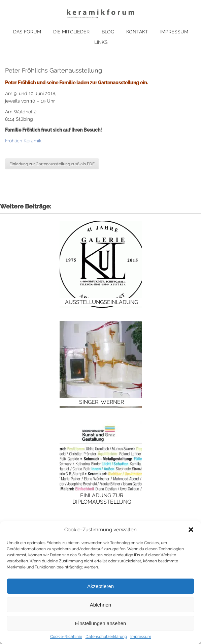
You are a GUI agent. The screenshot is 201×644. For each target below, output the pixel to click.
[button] (191, 530)
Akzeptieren (100, 586)
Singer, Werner (102, 402)
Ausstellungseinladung (102, 302)
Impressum (141, 637)
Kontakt (137, 32)
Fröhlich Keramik (23, 141)
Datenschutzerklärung (106, 637)
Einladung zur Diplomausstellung (102, 499)
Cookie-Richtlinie (66, 637)
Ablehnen (100, 605)
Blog (108, 32)
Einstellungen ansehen (101, 623)
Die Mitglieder (71, 32)
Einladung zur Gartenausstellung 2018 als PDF (52, 164)
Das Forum (27, 32)
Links (101, 42)
